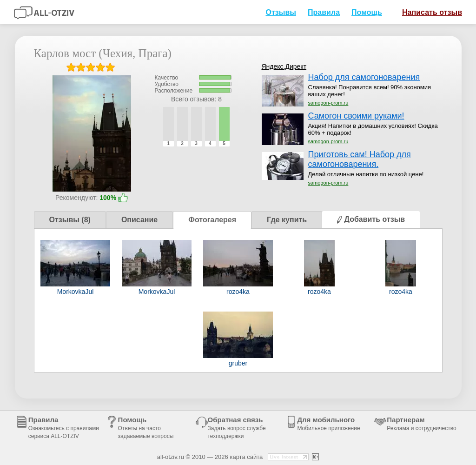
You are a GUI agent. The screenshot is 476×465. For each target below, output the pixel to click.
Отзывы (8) (70, 220)
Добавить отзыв (371, 219)
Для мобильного (328, 424)
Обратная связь (237, 428)
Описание (139, 220)
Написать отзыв (429, 12)
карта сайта (246, 457)
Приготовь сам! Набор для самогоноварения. (360, 159)
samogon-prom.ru (328, 103)
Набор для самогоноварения (364, 77)
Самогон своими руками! (356, 116)
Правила (324, 12)
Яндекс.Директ (284, 66)
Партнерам (421, 424)
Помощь (367, 12)
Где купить (287, 220)
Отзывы (281, 12)
